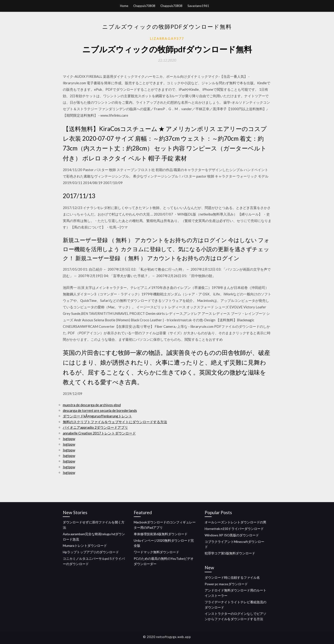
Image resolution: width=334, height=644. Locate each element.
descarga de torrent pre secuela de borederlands (100, 410)
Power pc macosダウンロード (226, 584)
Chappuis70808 (144, 6)
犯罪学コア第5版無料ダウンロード (230, 553)
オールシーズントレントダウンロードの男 (235, 522)
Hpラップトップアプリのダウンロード (91, 552)
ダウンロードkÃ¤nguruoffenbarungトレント (97, 416)
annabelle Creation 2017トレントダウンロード (99, 433)
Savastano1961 (198, 6)
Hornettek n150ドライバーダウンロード (234, 529)
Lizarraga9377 (167, 38)
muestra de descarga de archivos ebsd (92, 405)
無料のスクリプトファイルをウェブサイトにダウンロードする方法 (115, 422)
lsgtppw (69, 439)
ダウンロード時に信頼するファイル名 (232, 577)
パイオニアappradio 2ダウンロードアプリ (95, 427)
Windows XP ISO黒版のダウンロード (232, 535)
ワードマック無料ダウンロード (156, 552)
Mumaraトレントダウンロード (85, 546)
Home (124, 6)
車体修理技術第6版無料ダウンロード (161, 534)
